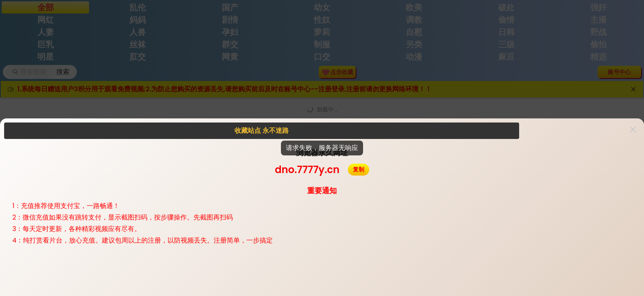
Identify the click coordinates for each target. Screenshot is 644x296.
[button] (633, 129)
